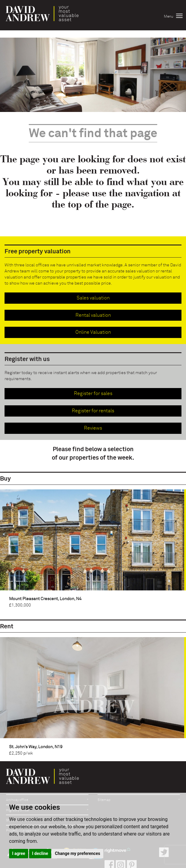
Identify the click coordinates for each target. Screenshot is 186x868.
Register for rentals (93, 411)
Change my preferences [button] (77, 853)
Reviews (93, 428)
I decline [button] (40, 853)
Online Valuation (93, 332)
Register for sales (93, 393)
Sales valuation (93, 298)
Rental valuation (93, 315)
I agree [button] (19, 853)
